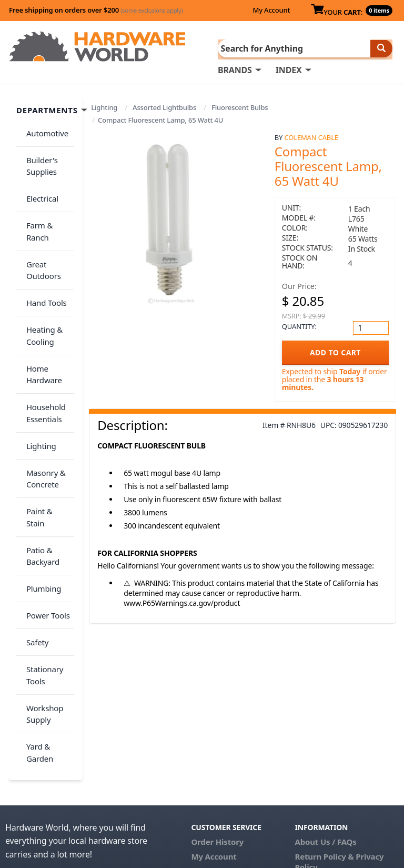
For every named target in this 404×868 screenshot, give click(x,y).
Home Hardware (41, 316)
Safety (34, 524)
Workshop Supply (41, 583)
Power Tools (44, 503)
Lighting (104, 106)
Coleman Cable (311, 136)
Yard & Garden (36, 616)
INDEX (289, 69)
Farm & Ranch (48, 203)
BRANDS (235, 69)
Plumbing (40, 482)
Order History (217, 702)
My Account (271, 10)
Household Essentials (42, 349)
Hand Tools (43, 257)
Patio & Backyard (39, 456)
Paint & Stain (46, 429)
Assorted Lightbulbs (164, 106)
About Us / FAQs (326, 702)
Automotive (44, 129)
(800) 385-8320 (218, 746)
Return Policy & (325, 717)
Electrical (39, 183)
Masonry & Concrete (42, 402)
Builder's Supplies (38, 156)
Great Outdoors (40, 230)
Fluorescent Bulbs (240, 106)
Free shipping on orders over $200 (96, 10)
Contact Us (212, 732)
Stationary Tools (41, 551)
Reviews (311, 742)
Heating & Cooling (41, 283)
